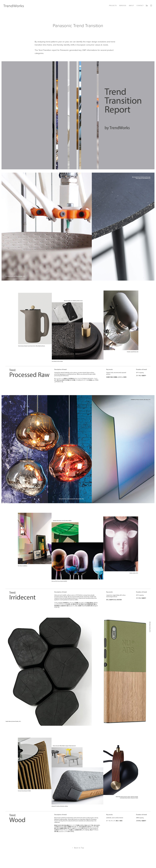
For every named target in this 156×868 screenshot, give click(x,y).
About (131, 6)
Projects (113, 6)
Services (123, 6)
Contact (140, 6)
